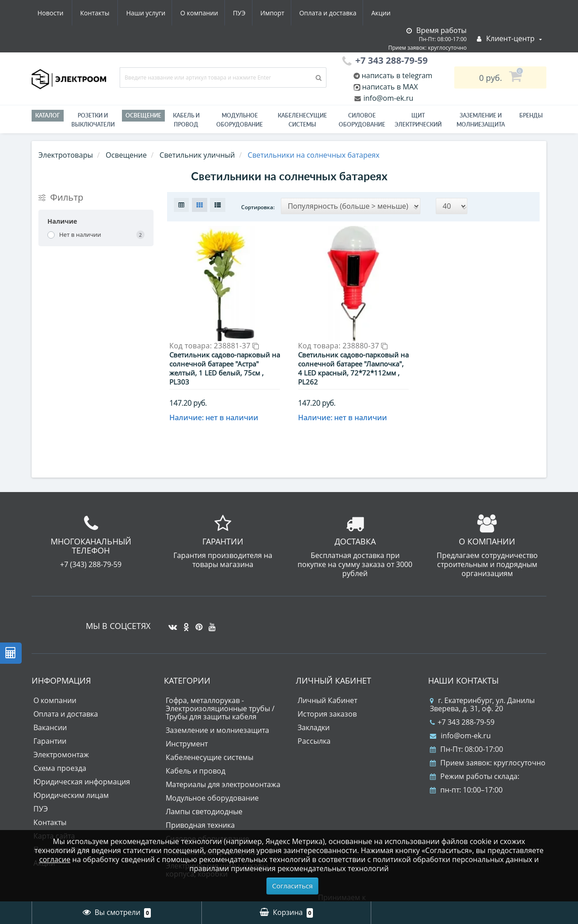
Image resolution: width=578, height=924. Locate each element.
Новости (341, 13)
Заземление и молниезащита (217, 716)
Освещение (143, 115)
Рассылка (314, 727)
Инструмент (187, 729)
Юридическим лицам (71, 781)
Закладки (314, 713)
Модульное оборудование (240, 120)
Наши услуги (57, 13)
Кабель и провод (186, 120)
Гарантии (50, 727)
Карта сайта (54, 821)
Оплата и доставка (247, 13)
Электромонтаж (61, 740)
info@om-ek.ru (388, 98)
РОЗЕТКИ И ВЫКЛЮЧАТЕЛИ (93, 120)
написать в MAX (390, 87)
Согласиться (293, 886)
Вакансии (50, 713)
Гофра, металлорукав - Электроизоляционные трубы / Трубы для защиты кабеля (220, 694)
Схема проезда (60, 754)
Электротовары (66, 155)
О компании (112, 13)
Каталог (48, 115)
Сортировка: (258, 207)
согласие (55, 859)
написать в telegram (396, 75)
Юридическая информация (82, 767)
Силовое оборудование (362, 120)
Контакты (385, 13)
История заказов (327, 699)
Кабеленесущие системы (302, 120)
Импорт (189, 13)
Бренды (531, 115)
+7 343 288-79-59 (462, 708)
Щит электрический (418, 120)
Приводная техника (200, 811)
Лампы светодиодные (204, 797)
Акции (301, 13)
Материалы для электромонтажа (223, 770)
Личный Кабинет (327, 686)
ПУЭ (154, 13)
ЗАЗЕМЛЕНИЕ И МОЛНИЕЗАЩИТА (481, 120)
